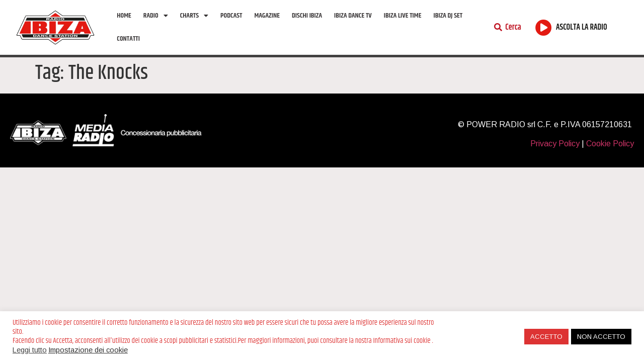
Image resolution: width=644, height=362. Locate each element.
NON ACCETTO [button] (601, 337)
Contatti (128, 39)
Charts (194, 16)
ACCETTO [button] (546, 337)
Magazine (267, 16)
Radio (156, 16)
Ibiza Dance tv (353, 16)
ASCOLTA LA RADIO (582, 27)
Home (124, 16)
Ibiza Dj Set (448, 16)
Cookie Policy (610, 144)
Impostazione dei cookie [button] (88, 350)
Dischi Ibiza (307, 16)
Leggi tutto (30, 350)
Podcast (231, 16)
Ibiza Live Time (403, 16)
